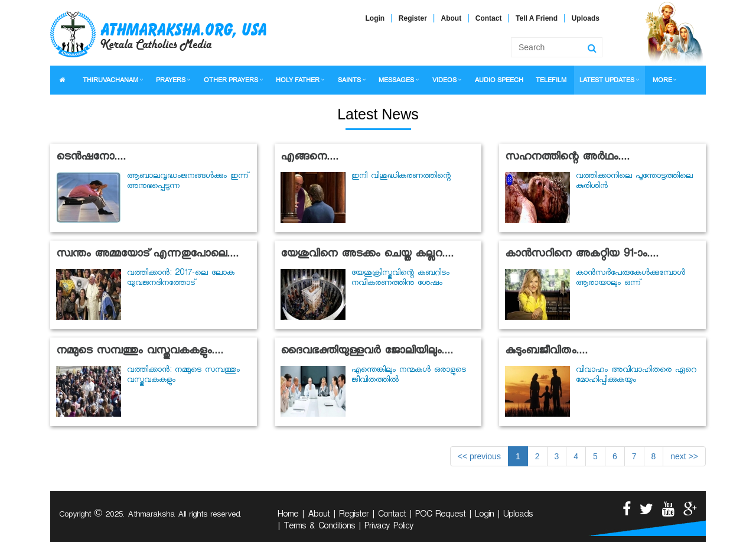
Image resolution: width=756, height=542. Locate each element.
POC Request (440, 515)
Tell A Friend (537, 18)
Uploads (586, 18)
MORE (662, 80)
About (452, 18)
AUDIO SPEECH (499, 80)
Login (375, 18)
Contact (489, 18)
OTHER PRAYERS (231, 80)
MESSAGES (396, 80)
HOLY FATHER (298, 80)
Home (288, 515)
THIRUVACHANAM (110, 80)
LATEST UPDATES (607, 80)
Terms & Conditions (319, 527)
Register (413, 18)
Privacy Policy (389, 527)
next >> (684, 456)
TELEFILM (551, 80)
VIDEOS (444, 80)
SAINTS (349, 80)
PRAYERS (171, 80)
